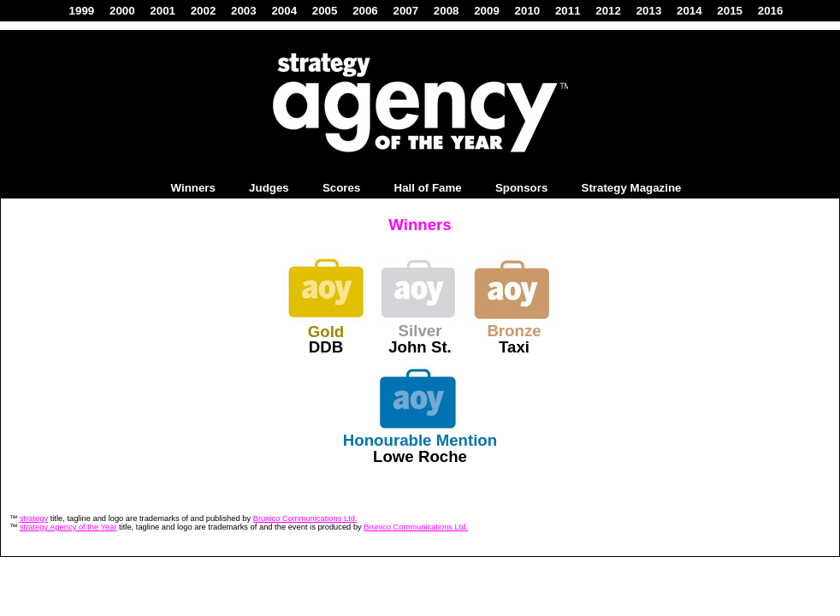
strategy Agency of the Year (68, 527)
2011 (568, 11)
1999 (82, 11)
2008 (447, 11)
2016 (771, 11)
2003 (244, 11)
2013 (649, 11)
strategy (34, 518)
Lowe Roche (420, 456)
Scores (341, 188)
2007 (405, 11)
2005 (325, 11)
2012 (608, 11)
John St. (420, 347)
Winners (192, 188)
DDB (326, 347)
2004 (284, 11)
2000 (122, 11)
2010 (528, 11)
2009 (487, 11)
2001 (163, 11)
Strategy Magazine (632, 188)
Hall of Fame (428, 188)
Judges (269, 188)
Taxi (514, 347)
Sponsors (521, 188)
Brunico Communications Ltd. (305, 518)
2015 (730, 11)
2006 (365, 11)
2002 (204, 11)
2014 (689, 11)
